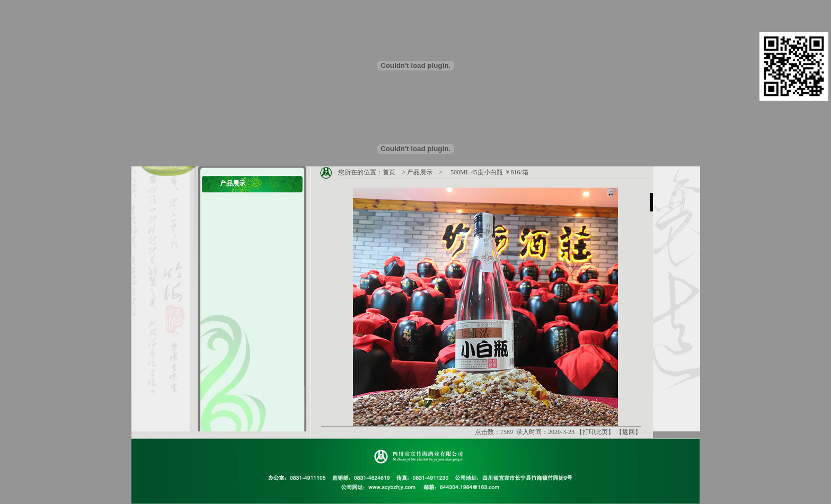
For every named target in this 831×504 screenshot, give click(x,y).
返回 (629, 432)
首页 (389, 172)
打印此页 (595, 432)
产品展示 (420, 172)
